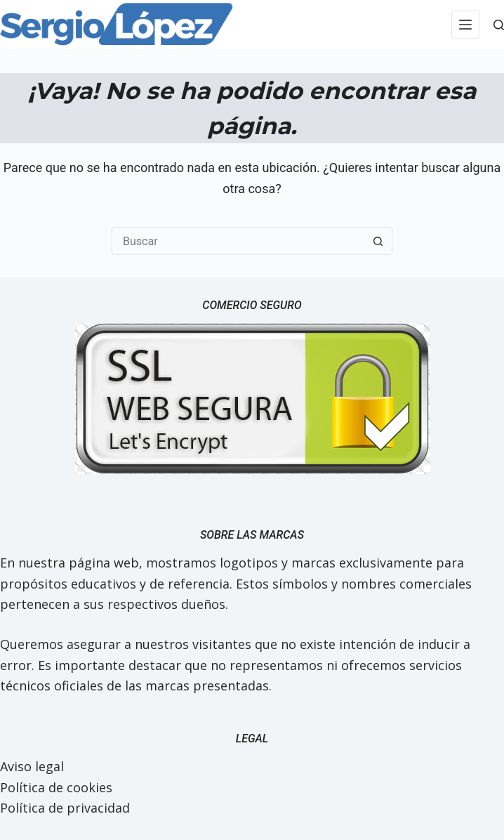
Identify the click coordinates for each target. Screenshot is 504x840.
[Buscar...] (238, 241)
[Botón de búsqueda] (378, 241)
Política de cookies (56, 787)
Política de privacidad (65, 808)
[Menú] (465, 25)
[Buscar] (499, 25)
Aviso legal (32, 766)
